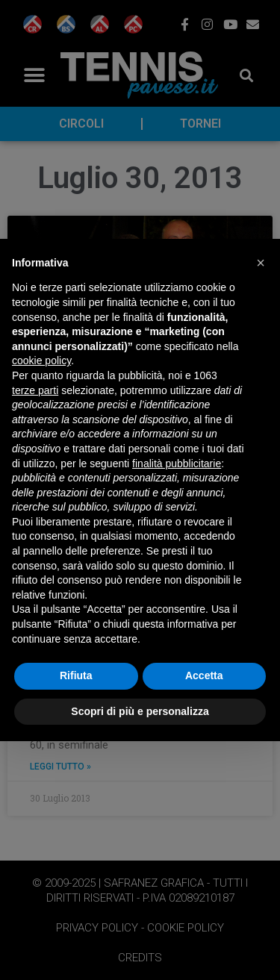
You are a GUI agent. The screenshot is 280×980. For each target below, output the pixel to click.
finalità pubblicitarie (177, 464)
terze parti (35, 390)
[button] (261, 263)
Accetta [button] (204, 675)
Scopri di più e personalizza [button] (140, 711)
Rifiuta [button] (76, 675)
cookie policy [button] (41, 361)
